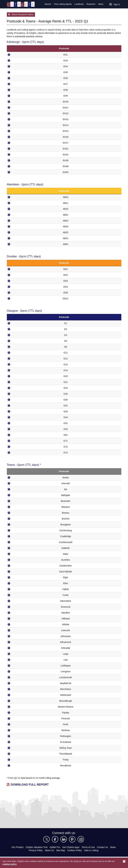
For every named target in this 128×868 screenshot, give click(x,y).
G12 (22, 358)
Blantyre (23, 507)
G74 (22, 453)
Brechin (23, 519)
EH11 (22, 107)
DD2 (23, 275)
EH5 (22, 72)
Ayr (23, 489)
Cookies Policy (75, 850)
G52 (22, 429)
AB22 (23, 220)
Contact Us (104, 847)
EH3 (22, 60)
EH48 (22, 166)
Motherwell (23, 695)
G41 (22, 405)
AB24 (23, 226)
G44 (22, 417)
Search (47, 4)
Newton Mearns (23, 707)
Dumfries (23, 560)
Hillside (23, 624)
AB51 (23, 244)
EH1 (22, 54)
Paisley (23, 713)
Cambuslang (23, 530)
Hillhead (23, 619)
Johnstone (23, 636)
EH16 (22, 137)
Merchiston (23, 689)
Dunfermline (23, 566)
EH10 (22, 101)
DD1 (23, 269)
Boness (22, 513)
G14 (22, 370)
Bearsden (23, 501)
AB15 (23, 209)
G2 (22, 329)
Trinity (23, 760)
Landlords (79, 4)
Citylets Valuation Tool (36, 847)
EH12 (22, 113)
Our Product (16, 847)
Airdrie (23, 477)
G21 (22, 382)
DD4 (23, 287)
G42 (22, 411)
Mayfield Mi (22, 683)
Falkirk (23, 589)
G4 (22, 341)
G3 (22, 335)
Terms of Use (90, 847)
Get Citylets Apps (72, 847)
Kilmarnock (23, 642)
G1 (22, 323)
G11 (22, 353)
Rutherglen (23, 736)
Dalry (23, 554)
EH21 (22, 148)
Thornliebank (23, 754)
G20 (22, 376)
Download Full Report (29, 785)
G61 (22, 435)
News (101, 4)
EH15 (22, 131)
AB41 (23, 238)
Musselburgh (23, 701)
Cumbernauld (23, 542)
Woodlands (22, 765)
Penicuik (23, 718)
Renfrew (23, 730)
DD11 (23, 298)
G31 (22, 388)
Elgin (23, 577)
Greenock (23, 607)
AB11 (23, 203)
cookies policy (9, 864)
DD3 (23, 281)
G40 (22, 400)
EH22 (22, 154)
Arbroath (23, 483)
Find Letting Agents (62, 4)
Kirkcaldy (23, 648)
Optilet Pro (55, 847)
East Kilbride (23, 571)
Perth (23, 724)
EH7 (22, 84)
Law (23, 660)
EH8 (22, 90)
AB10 (23, 197)
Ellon (23, 583)
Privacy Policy (35, 850)
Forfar (23, 595)
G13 (22, 364)
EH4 (22, 66)
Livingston (23, 671)
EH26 (22, 160)
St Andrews (22, 742)
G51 (22, 423)
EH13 (22, 119)
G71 (22, 441)
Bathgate (23, 495)
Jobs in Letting (92, 850)
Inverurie (23, 630)
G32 (22, 394)
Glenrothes (23, 601)
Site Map (61, 850)
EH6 (22, 78)
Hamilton (23, 613)
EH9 (22, 96)
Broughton (23, 524)
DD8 (23, 292)
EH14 (22, 125)
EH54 (22, 172)
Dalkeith (23, 548)
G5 (22, 347)
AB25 (23, 232)
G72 (22, 447)
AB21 (23, 215)
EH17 (22, 143)
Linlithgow (23, 666)
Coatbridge (23, 536)
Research (91, 4)
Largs (23, 654)
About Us (49, 850)
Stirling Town (23, 748)
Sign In (115, 4)
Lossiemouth (23, 677)
